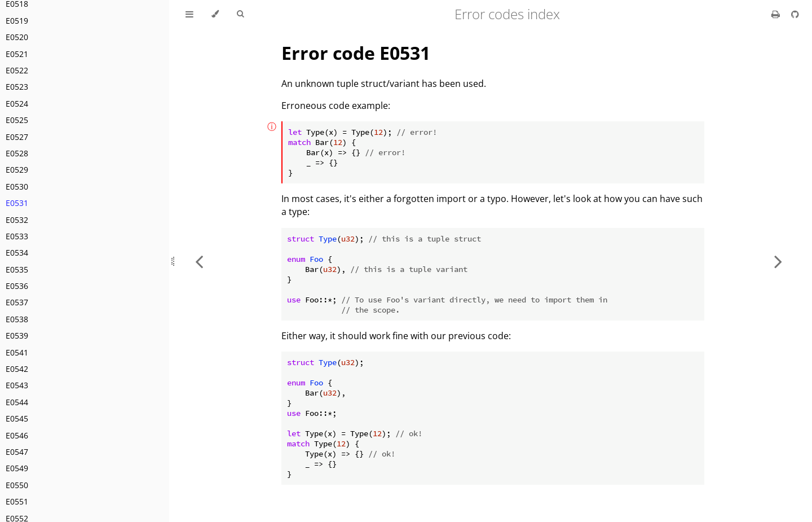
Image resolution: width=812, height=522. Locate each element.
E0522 (17, 70)
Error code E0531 (356, 53)
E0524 (17, 104)
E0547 (17, 452)
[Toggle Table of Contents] (189, 14)
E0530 (17, 187)
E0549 (17, 468)
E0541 (17, 352)
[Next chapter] (778, 261)
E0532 (17, 220)
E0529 (17, 170)
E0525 (17, 120)
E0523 (17, 87)
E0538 (17, 319)
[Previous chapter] (199, 261)
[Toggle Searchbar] (240, 14)
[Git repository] (795, 14)
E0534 (17, 253)
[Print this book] (777, 14)
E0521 (17, 54)
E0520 (17, 37)
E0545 (17, 418)
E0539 (17, 335)
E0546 (17, 435)
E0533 (17, 236)
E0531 (17, 203)
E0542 (17, 369)
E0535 (17, 269)
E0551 (17, 501)
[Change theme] (215, 14)
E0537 (17, 302)
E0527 (17, 137)
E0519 (17, 21)
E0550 (17, 485)
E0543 (17, 385)
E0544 (17, 402)
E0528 (17, 153)
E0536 (17, 286)
